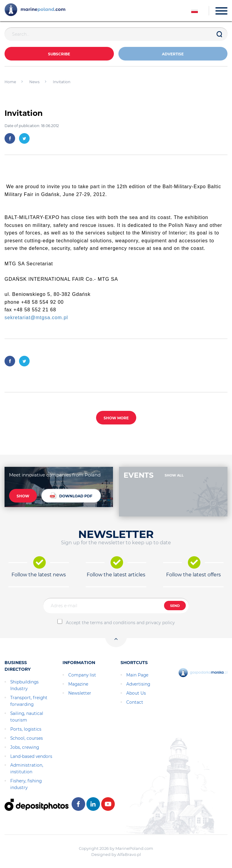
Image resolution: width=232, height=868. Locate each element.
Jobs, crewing (25, 747)
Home (10, 82)
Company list (82, 675)
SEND (175, 606)
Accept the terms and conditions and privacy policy (120, 623)
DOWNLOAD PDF (71, 495)
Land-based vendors (31, 756)
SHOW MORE (116, 418)
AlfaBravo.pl (129, 854)
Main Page (137, 675)
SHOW (23, 496)
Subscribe (59, 54)
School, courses (27, 738)
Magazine (78, 684)
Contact (135, 702)
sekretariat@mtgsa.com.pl (36, 318)
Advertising (138, 684)
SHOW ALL (174, 475)
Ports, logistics (26, 729)
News (34, 82)
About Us (136, 693)
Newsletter (80, 693)
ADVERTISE (173, 54)
